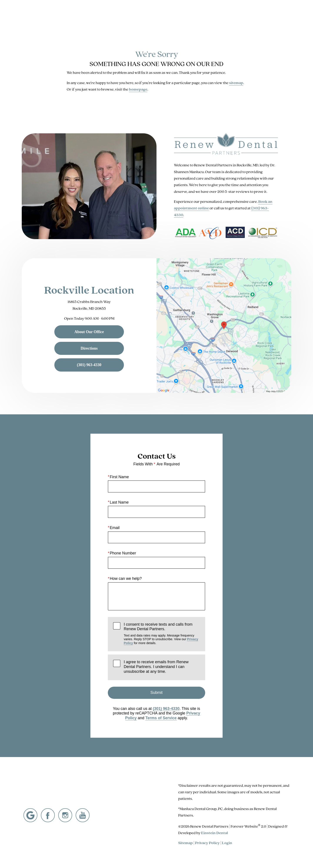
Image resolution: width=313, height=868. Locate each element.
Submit (156, 693)
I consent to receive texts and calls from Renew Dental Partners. (162, 634)
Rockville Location (89, 290)
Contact (258, 16)
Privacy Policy (207, 843)
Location (236, 16)
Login (227, 843)
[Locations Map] (224, 325)
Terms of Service (161, 718)
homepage (138, 89)
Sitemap (186, 843)
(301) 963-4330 (166, 709)
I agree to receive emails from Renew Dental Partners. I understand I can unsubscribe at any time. (156, 667)
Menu (282, 16)
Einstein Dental (215, 833)
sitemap (236, 83)
